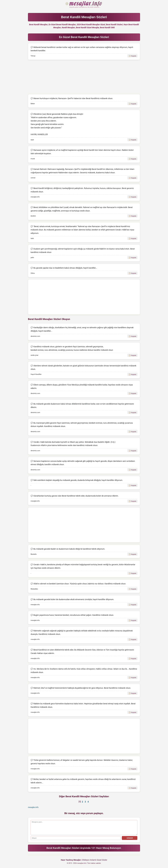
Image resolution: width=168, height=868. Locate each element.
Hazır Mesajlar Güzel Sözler (84, 5)
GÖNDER (130, 838)
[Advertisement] (84, 77)
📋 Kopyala (132, 56)
